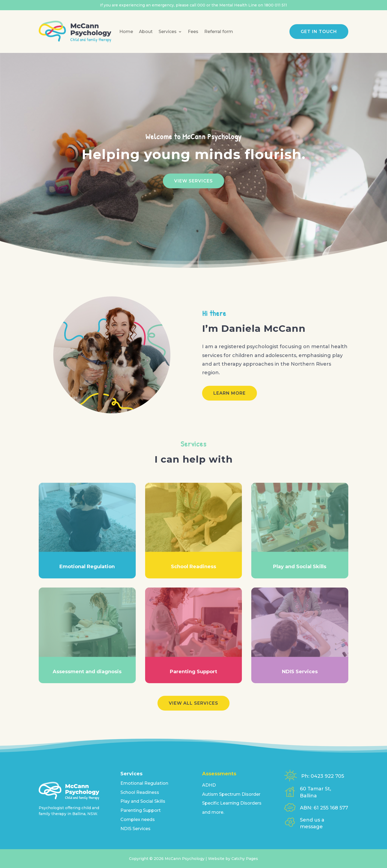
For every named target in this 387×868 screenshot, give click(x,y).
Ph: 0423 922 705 (323, 776)
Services (168, 32)
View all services (193, 703)
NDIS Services (135, 829)
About (146, 32)
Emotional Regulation (144, 783)
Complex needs (138, 820)
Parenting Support (141, 810)
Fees (193, 32)
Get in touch (319, 32)
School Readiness (140, 792)
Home (126, 32)
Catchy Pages (245, 859)
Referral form (219, 32)
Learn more (230, 393)
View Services (193, 181)
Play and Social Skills (143, 801)
